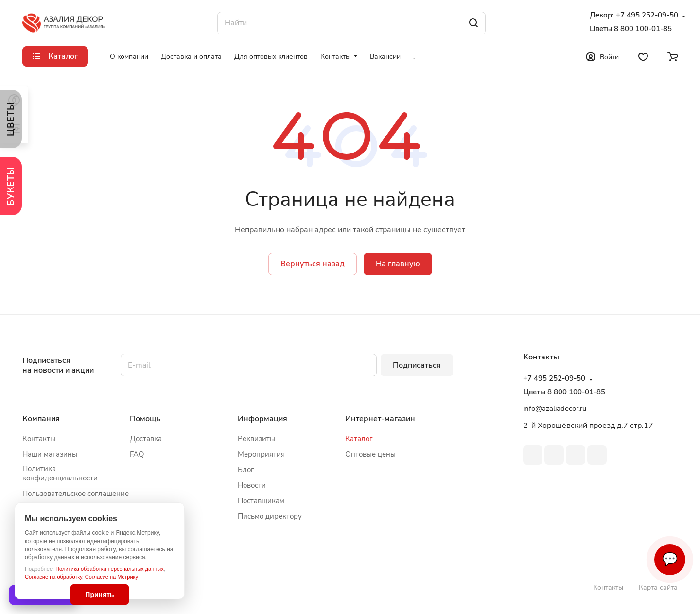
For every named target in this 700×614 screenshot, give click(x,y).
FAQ (137, 454)
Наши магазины (50, 454)
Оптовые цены (370, 454)
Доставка (146, 439)
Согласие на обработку (53, 577)
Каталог (359, 439)
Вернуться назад (313, 264)
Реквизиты (256, 439)
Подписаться (417, 365)
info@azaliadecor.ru (555, 409)
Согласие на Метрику (112, 577)
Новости (252, 485)
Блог (246, 470)
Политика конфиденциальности (60, 473)
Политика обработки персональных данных (110, 569)
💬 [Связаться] (670, 559)
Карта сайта (658, 588)
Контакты (39, 439)
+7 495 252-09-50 (647, 15)
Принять (99, 595)
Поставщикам (261, 501)
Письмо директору (270, 516)
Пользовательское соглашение (76, 494)
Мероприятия (261, 454)
